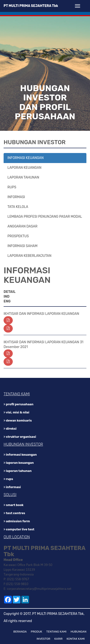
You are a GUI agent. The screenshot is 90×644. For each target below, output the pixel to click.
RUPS (12, 187)
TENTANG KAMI (56, 632)
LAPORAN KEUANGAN (24, 168)
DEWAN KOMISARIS (18, 420)
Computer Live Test (19, 529)
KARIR (58, 639)
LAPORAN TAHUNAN (23, 177)
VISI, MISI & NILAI (16, 412)
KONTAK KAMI (76, 639)
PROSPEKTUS (18, 236)
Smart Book (14, 505)
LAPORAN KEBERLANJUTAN (29, 256)
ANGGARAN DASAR (22, 226)
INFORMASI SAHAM (22, 246)
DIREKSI (10, 429)
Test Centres (14, 513)
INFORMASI (16, 197)
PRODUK (36, 632)
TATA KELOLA (18, 207)
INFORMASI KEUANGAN (26, 158)
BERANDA (20, 632)
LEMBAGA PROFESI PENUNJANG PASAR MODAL (45, 217)
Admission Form (17, 521)
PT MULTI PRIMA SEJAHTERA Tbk (31, 6)
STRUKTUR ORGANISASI (20, 437)
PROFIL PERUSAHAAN (18, 404)
